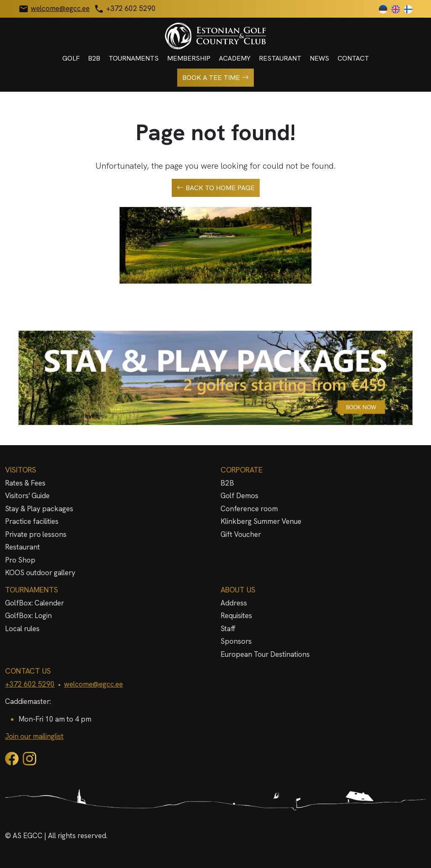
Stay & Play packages (39, 509)
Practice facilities (32, 521)
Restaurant (280, 58)
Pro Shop (20, 560)
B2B (94, 58)
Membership (189, 58)
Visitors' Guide (27, 496)
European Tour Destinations (265, 654)
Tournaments (134, 58)
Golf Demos (239, 496)
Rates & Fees (25, 483)
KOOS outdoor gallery (40, 573)
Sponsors (236, 641)
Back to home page (216, 188)
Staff (228, 629)
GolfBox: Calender (35, 603)
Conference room (249, 509)
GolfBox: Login (28, 616)
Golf (71, 58)
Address (234, 603)
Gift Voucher (241, 534)
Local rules (22, 629)
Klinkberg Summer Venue (261, 521)
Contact (353, 58)
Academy (235, 58)
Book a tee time (215, 78)
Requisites (236, 616)
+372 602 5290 (30, 684)
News (319, 58)
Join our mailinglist (34, 736)
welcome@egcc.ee (93, 684)
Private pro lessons (36, 534)
